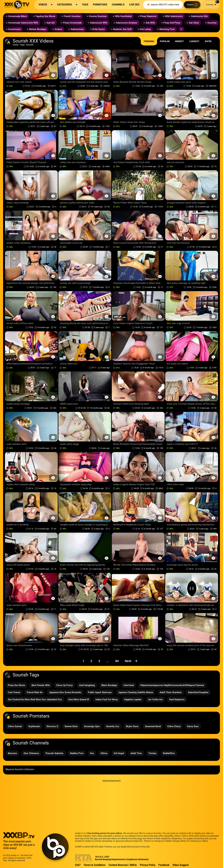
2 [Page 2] (91, 661)
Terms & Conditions (95, 865)
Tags (22, 45)
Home (16, 45)
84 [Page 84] (117, 661)
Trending (149, 41)
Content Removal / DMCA (123, 865)
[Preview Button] (53, 75)
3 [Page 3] (99, 661)
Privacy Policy (148, 865)
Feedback (164, 865)
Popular (165, 41)
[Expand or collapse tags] (181, 29)
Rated (208, 41)
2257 (78, 865)
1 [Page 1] (83, 661)
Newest (179, 41)
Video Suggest (181, 865)
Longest (194, 41)
